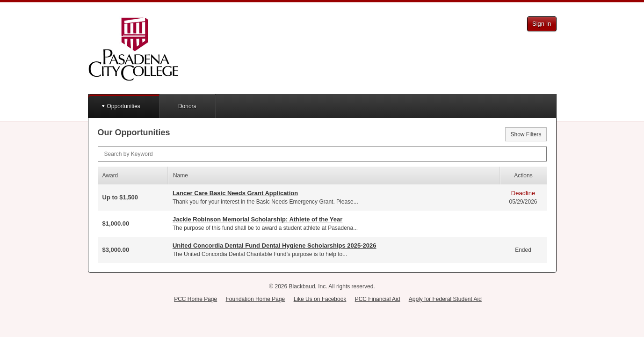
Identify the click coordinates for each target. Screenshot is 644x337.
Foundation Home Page (256, 299)
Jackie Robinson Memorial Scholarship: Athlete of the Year (257, 219)
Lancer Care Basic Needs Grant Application (235, 193)
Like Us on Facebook (320, 299)
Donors (187, 106)
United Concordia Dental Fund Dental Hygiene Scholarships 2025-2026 (275, 245)
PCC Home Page (195, 299)
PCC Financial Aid (378, 299)
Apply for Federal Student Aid (445, 299)
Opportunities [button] (124, 106)
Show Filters (526, 134)
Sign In (542, 24)
